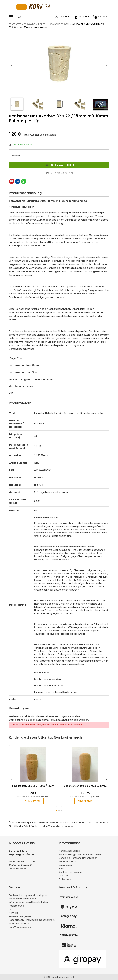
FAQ (11, 909)
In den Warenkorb (59, 165)
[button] (107, 66)
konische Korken (59, 24)
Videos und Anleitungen (22, 899)
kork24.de (29, 24)
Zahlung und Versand (71, 872)
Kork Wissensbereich (21, 927)
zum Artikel (33, 801)
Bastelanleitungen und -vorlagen (28, 895)
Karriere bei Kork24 (70, 851)
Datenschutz (66, 879)
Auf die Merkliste (59, 173)
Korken (42, 24)
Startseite (15, 24)
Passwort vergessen (21, 916)
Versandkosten (48, 135)
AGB (61, 868)
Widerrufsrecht (68, 861)
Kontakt (13, 913)
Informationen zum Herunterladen (28, 902)
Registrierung (16, 906)
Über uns (64, 876)
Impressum (65, 865)
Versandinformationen (61, 826)
